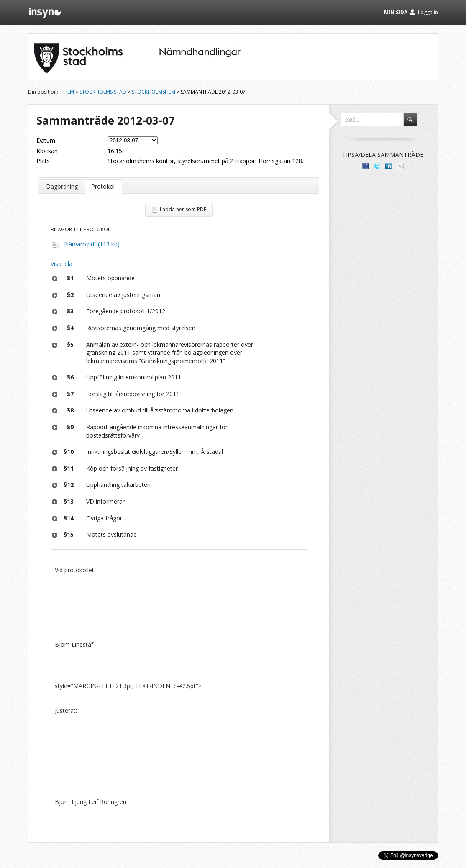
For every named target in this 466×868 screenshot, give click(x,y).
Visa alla (61, 264)
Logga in (428, 12)
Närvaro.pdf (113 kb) (92, 244)
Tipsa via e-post (400, 166)
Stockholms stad (103, 92)
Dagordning (62, 186)
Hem (69, 92)
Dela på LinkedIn (389, 166)
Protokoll (104, 186)
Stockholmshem (154, 92)
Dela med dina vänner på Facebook (365, 166)
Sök (414, 123)
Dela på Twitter (377, 166)
